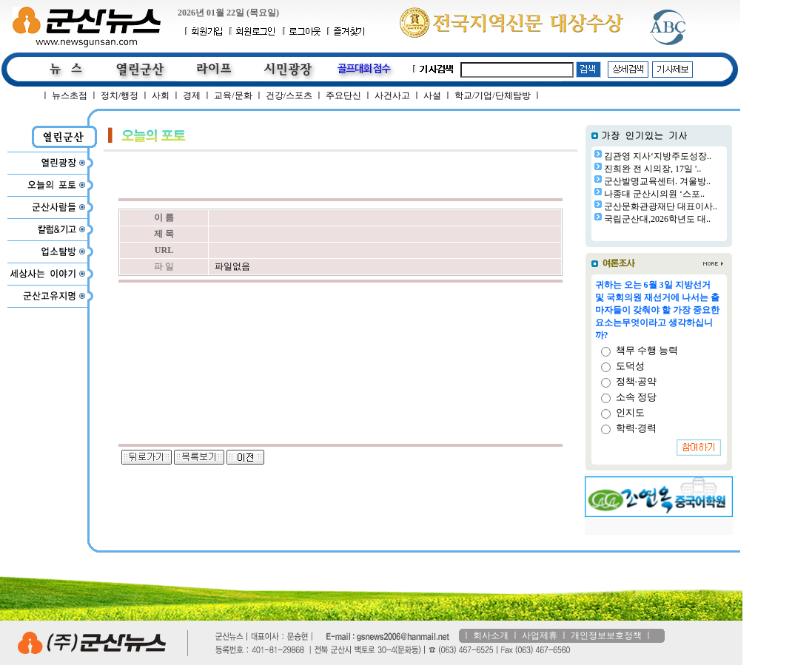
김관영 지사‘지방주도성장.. (658, 156)
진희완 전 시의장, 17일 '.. (652, 169)
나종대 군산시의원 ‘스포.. (654, 194)
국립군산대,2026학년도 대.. (657, 219)
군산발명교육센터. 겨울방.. (657, 181)
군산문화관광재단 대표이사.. (661, 206)
